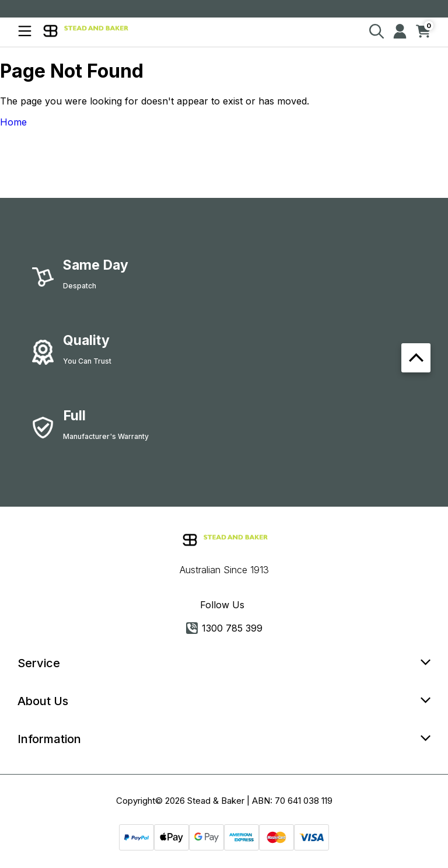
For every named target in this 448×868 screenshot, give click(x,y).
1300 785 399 (224, 628)
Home (13, 122)
